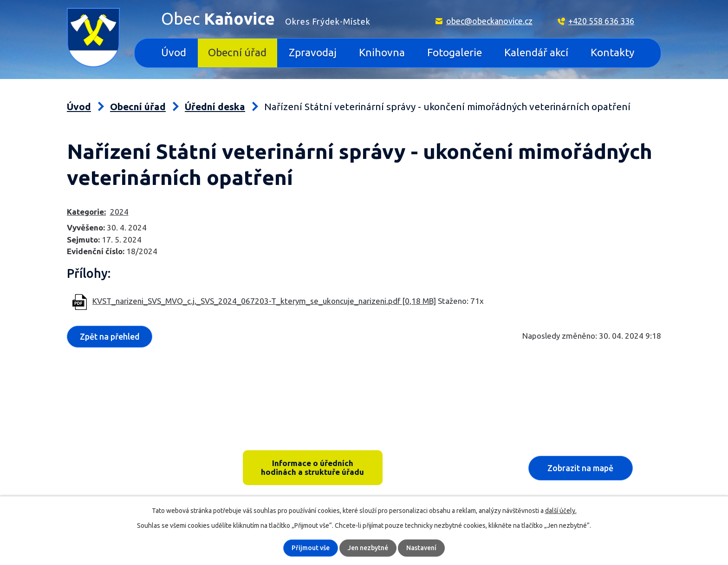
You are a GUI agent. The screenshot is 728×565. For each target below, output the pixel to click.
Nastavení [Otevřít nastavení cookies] (421, 548)
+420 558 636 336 (601, 21)
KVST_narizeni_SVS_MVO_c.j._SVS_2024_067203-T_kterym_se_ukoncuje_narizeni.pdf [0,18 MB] (264, 301)
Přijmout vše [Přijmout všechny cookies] (311, 548)
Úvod (174, 52)
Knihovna (382, 52)
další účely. (561, 511)
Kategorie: (86, 212)
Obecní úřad (237, 52)
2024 (119, 212)
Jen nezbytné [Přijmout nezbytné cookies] (368, 548)
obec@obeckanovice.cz (489, 21)
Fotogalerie (455, 52)
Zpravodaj (313, 52)
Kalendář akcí (536, 52)
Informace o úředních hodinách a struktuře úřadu (313, 467)
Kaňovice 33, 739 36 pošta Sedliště (139, 454)
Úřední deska (215, 107)
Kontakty (612, 52)
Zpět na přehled (110, 336)
